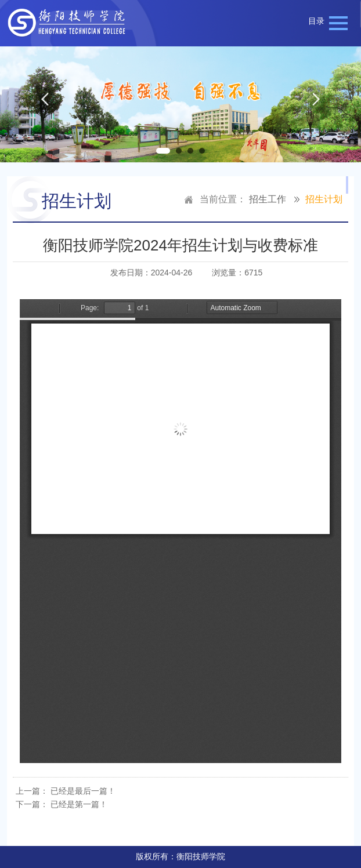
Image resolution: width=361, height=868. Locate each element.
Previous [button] (45, 105)
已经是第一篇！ (79, 804)
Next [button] (316, 105)
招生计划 (324, 199)
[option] (180, 104)
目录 (316, 21)
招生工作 (268, 199)
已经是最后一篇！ (83, 791)
